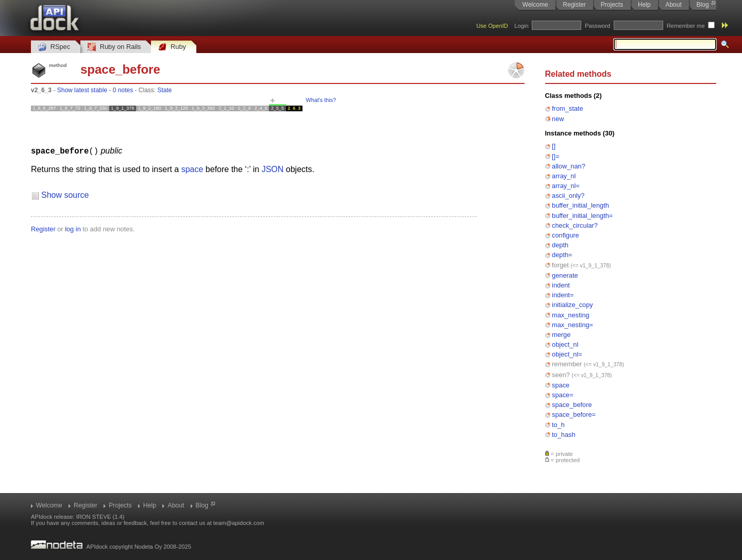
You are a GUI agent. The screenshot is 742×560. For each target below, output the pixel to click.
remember (567, 364)
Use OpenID (492, 26)
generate (565, 275)
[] (554, 146)
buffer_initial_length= (582, 216)
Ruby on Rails (114, 47)
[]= (556, 156)
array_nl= (566, 186)
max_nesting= (572, 325)
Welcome (535, 5)
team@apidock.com (239, 523)
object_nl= (567, 354)
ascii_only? (568, 196)
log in (73, 228)
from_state (567, 108)
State (165, 90)
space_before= (574, 414)
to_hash (564, 435)
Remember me (686, 26)
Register (574, 5)
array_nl (564, 176)
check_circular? (575, 225)
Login (521, 26)
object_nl (565, 344)
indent (561, 285)
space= (563, 395)
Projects (612, 5)
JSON (273, 169)
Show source (65, 194)
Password (597, 26)
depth (560, 245)
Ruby (172, 47)
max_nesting (571, 315)
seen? (561, 375)
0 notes (123, 90)
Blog (703, 5)
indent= (563, 295)
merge (561, 335)
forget (560, 265)
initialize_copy (572, 305)
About (673, 5)
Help (644, 5)
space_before (572, 405)
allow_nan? (569, 166)
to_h (558, 425)
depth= (562, 255)
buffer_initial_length (580, 205)
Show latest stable (82, 90)
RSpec (54, 47)
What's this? (321, 100)
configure (566, 235)
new (558, 119)
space (561, 385)
